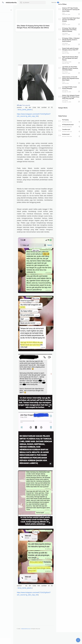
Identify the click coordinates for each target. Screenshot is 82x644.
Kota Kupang (65, 33)
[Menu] (3, 3)
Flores (64, 13)
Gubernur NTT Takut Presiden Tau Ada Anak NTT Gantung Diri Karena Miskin (71, 10)
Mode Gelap (50, 2)
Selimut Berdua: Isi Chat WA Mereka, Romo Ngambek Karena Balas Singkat (71, 78)
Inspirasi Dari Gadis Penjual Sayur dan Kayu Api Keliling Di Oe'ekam (71, 20)
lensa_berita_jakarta (29, 110)
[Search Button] (21, 3)
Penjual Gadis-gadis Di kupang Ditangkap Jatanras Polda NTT (70, 49)
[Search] (31, 3)
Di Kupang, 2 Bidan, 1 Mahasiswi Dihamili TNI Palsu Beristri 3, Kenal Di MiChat (71, 40)
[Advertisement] (37, 47)
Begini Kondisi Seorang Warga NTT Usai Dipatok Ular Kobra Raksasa (70, 58)
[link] (23, 106)
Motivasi (64, 23)
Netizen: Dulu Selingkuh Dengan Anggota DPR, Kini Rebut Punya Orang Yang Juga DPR (71, 97)
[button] (79, 14)
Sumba (70, 62)
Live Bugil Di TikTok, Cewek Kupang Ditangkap (69, 88)
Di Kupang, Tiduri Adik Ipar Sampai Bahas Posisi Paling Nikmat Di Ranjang (69, 30)
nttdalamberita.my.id (13, 3)
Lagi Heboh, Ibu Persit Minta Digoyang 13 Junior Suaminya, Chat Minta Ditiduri (70, 68)
